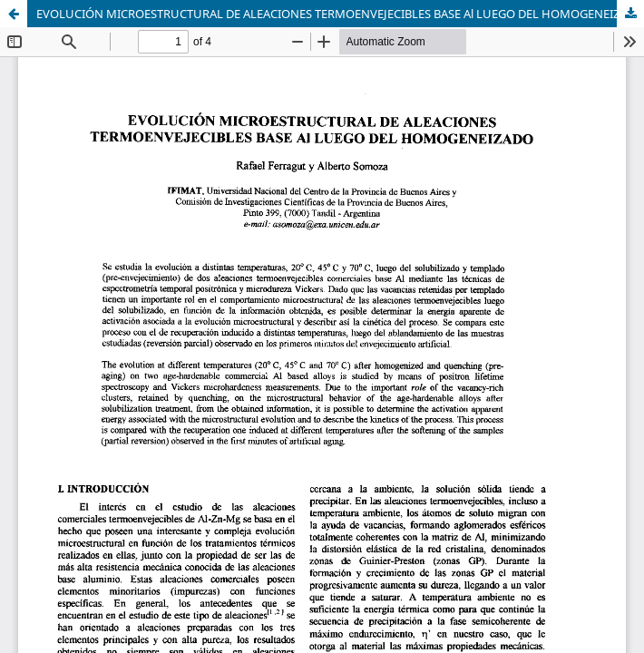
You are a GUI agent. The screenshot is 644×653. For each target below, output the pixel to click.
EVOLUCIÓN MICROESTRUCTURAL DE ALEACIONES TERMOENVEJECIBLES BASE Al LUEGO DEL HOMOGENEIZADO (340, 14)
